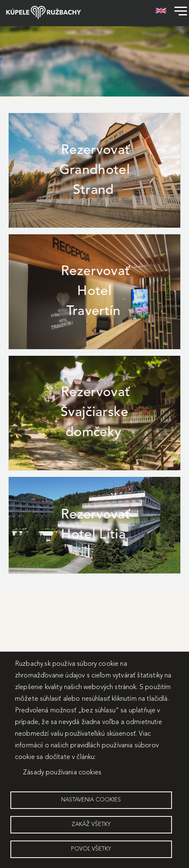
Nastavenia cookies (91, 800)
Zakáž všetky (91, 825)
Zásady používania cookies (62, 773)
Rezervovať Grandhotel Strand (94, 171)
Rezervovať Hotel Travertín (96, 292)
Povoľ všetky (91, 849)
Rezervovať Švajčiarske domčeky (95, 413)
